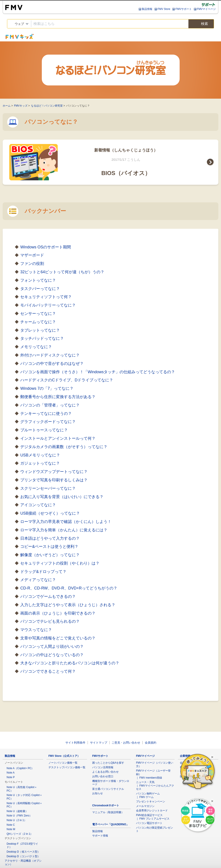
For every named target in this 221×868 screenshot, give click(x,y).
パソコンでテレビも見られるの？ (50, 621)
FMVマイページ (206, 9)
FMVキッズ (21, 106)
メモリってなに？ (36, 347)
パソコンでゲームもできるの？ (48, 597)
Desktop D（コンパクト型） (23, 856)
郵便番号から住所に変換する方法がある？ (58, 397)
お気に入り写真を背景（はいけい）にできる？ (62, 497)
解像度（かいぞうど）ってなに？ (50, 555)
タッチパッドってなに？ (42, 338)
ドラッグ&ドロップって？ (43, 572)
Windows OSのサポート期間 (46, 247)
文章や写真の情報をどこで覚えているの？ (58, 638)
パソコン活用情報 (103, 767)
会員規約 (151, 743)
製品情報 (147, 9)
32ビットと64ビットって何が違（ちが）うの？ (62, 272)
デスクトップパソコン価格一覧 (67, 767)
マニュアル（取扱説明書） (108, 812)
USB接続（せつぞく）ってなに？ (50, 513)
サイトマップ (99, 743)
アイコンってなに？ (38, 505)
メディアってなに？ (38, 580)
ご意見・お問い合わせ (126, 743)
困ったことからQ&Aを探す (108, 763)
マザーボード (32, 255)
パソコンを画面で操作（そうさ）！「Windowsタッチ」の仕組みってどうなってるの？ (98, 372)
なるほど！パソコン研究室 (47, 106)
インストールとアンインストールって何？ (58, 438)
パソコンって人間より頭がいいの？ (52, 646)
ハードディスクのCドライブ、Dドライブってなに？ (67, 380)
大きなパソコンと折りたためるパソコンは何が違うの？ (70, 663)
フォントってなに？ (38, 280)
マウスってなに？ (36, 630)
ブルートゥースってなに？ (44, 430)
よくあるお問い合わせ (105, 772)
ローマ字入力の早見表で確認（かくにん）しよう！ (66, 522)
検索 (201, 24)
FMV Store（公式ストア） (64, 756)
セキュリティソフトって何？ (46, 297)
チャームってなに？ (38, 322)
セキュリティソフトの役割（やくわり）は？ (60, 563)
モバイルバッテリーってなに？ (48, 305)
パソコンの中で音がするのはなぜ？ (52, 364)
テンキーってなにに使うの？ (46, 414)
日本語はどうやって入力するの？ (50, 538)
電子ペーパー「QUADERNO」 (110, 824)
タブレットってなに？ (40, 330)
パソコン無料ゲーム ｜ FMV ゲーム (148, 795)
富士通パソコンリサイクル (108, 789)
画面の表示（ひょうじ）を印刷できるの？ (58, 613)
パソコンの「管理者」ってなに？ (50, 405)
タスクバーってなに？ (40, 289)
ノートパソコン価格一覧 (63, 763)
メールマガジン (145, 806)
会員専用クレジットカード (152, 811)
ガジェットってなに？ (40, 463)
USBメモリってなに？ (40, 455)
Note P (11, 777)
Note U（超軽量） (17, 811)
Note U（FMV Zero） (19, 816)
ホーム (7, 106)
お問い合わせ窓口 (103, 776)
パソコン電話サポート (149, 823)
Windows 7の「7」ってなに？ (47, 388)
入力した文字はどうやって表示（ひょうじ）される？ (68, 605)
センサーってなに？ (38, 314)
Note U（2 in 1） (17, 820)
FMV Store (164, 9)
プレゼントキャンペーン (151, 802)
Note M (11, 829)
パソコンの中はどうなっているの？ (52, 655)
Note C (11, 825)
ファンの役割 (32, 264)
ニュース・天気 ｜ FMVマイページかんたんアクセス (155, 786)
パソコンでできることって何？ (48, 671)
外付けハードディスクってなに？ (50, 355)
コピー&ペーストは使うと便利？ (49, 547)
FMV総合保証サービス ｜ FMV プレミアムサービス (153, 817)
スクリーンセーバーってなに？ (48, 488)
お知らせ (98, 793)
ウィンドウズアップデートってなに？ (54, 472)
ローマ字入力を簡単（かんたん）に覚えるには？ (64, 530)
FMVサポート (183, 9)
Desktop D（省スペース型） (23, 852)
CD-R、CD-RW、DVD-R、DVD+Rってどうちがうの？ (69, 588)
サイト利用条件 (75, 743)
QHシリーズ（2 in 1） (20, 834)
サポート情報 (100, 836)
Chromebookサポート (106, 805)
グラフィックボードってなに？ (48, 422)
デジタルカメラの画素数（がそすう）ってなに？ (64, 447)
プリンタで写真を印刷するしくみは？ (54, 480)
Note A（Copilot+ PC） (20, 768)
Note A (11, 773)
